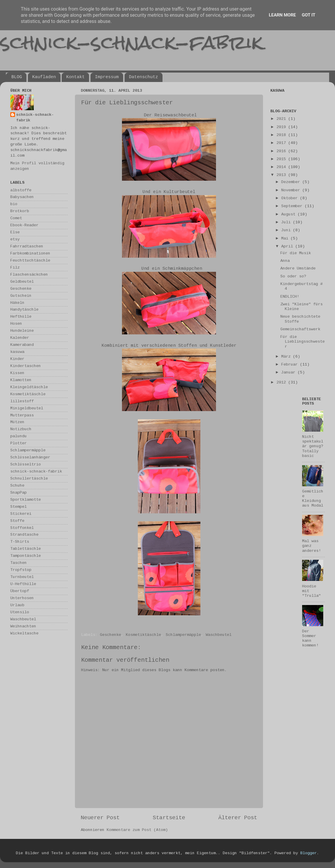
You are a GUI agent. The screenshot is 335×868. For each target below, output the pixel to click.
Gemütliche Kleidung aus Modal (313, 499)
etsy (15, 239)
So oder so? (293, 276)
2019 (282, 127)
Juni (287, 230)
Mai (286, 238)
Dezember (292, 182)
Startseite (169, 818)
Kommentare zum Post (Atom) (137, 830)
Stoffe (17, 521)
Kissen (17, 373)
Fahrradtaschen (27, 246)
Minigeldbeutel (27, 408)
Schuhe (17, 486)
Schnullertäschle (29, 479)
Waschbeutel (219, 635)
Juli (287, 222)
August (289, 214)
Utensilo (20, 612)
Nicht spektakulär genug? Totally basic (313, 446)
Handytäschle (24, 310)
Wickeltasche (24, 633)
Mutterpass (22, 415)
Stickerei (21, 514)
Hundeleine (22, 331)
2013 (282, 175)
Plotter (19, 443)
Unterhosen (22, 598)
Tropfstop (21, 570)
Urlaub (17, 605)
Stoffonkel (22, 528)
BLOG (17, 77)
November (292, 190)
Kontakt (75, 77)
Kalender (20, 338)
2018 (282, 135)
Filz (15, 268)
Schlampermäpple (183, 635)
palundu (19, 436)
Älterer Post (238, 818)
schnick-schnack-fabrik (131, 42)
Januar (289, 372)
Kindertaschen (26, 366)
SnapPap (19, 493)
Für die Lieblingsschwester (303, 342)
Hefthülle (21, 317)
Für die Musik (296, 253)
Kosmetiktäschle (143, 635)
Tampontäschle (26, 556)
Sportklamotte (26, 500)
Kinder (17, 359)
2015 (282, 159)
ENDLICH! (290, 297)
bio (14, 204)
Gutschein (21, 296)
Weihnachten (23, 626)
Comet (16, 218)
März (287, 357)
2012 (282, 382)
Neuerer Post (100, 818)
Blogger (309, 853)
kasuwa (17, 352)
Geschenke (110, 635)
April (288, 246)
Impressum (107, 77)
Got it (309, 15)
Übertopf (20, 591)
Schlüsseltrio (26, 464)
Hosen (16, 324)
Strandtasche (24, 535)
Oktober (291, 198)
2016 (282, 151)
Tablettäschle (26, 549)
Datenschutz (144, 77)
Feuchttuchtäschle (30, 260)
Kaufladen (44, 77)
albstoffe (21, 190)
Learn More (282, 15)
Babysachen (22, 197)
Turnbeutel (22, 577)
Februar (291, 365)
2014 (282, 167)
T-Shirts (20, 542)
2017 (282, 143)
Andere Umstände (298, 268)
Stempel (19, 507)
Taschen (19, 563)
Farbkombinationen (30, 253)
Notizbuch (21, 429)
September (293, 206)
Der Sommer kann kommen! (310, 639)
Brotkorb (20, 211)
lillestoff (22, 401)
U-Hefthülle (23, 584)
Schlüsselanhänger (30, 457)
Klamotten (21, 380)
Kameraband (22, 345)
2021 (282, 119)
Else (15, 232)
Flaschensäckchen (29, 275)
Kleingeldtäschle (29, 387)
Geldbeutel (22, 282)
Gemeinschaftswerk (300, 329)
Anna (285, 261)
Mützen (17, 422)
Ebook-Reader (24, 225)
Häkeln (17, 303)
